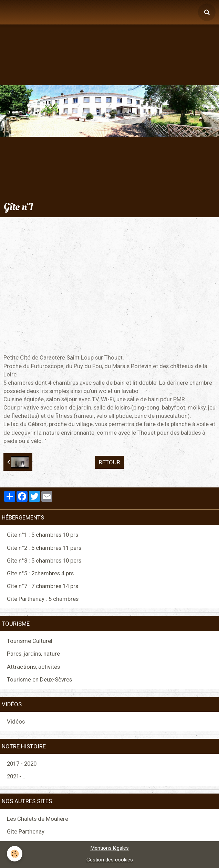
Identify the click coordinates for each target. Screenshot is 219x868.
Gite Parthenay (26, 831)
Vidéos (16, 721)
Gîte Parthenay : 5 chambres (43, 599)
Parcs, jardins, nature (33, 654)
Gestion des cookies (110, 860)
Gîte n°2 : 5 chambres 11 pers (44, 548)
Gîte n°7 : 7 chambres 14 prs (43, 586)
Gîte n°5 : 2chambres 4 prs (40, 573)
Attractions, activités (33, 667)
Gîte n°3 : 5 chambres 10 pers (44, 561)
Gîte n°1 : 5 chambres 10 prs (43, 535)
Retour (109, 462)
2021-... (16, 776)
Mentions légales (109, 848)
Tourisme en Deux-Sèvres (39, 679)
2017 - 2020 (22, 764)
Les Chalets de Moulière (38, 819)
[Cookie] (15, 854)
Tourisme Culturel (30, 641)
